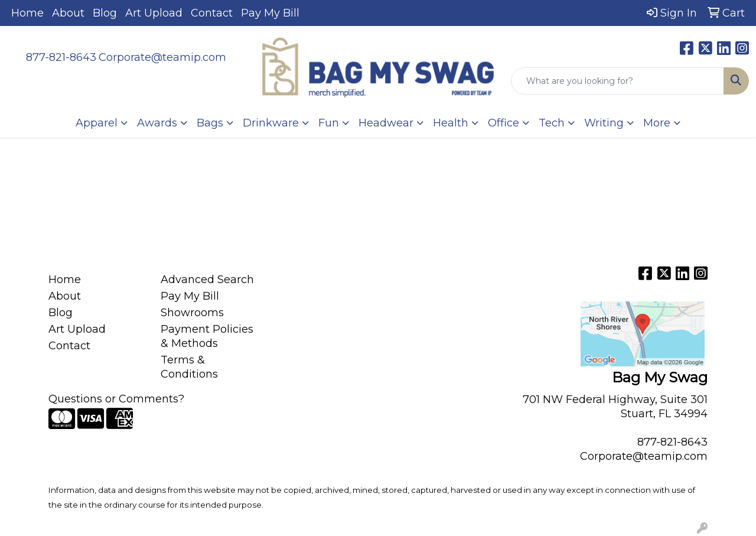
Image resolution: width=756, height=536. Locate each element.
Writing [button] (604, 123)
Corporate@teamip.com (162, 57)
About (68, 13)
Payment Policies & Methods (207, 336)
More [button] (657, 123)
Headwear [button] (386, 123)
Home (27, 13)
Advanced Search (207, 280)
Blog (105, 13)
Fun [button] (329, 123)
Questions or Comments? (116, 399)
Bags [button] (210, 123)
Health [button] (451, 123)
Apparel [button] (97, 123)
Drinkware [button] (271, 123)
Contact (212, 13)
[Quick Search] (617, 81)
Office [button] (504, 123)
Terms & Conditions (189, 367)
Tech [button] (552, 123)
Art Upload (154, 13)
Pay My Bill (270, 13)
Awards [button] (157, 123)
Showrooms (192, 313)
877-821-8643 (61, 57)
